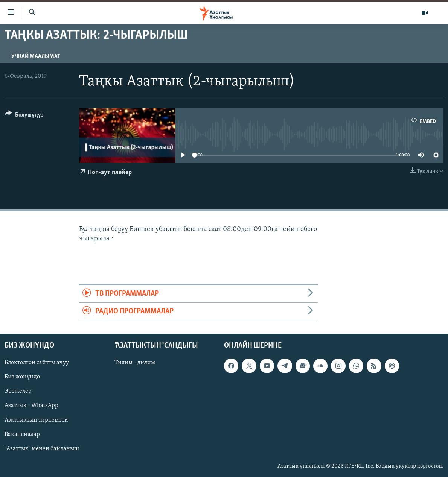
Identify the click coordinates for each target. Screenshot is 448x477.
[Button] (24, 116)
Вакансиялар (22, 434)
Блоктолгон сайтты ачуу (37, 363)
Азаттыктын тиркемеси (36, 420)
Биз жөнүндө (22, 377)
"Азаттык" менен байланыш (42, 448)
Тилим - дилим (135, 363)
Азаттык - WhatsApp (31, 406)
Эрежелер (18, 391)
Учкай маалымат (36, 56)
